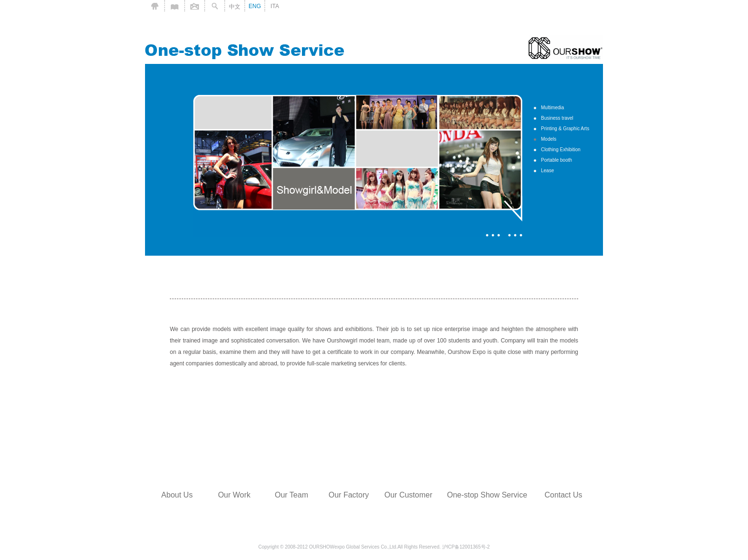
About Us (177, 495)
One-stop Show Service (487, 495)
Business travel (557, 118)
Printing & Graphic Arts (565, 129)
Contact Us (563, 495)
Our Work (234, 495)
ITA (275, 6)
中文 (235, 7)
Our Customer (408, 495)
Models (549, 139)
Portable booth (556, 160)
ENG (255, 6)
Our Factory (349, 495)
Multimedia (552, 108)
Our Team (291, 495)
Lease (547, 171)
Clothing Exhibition (561, 150)
